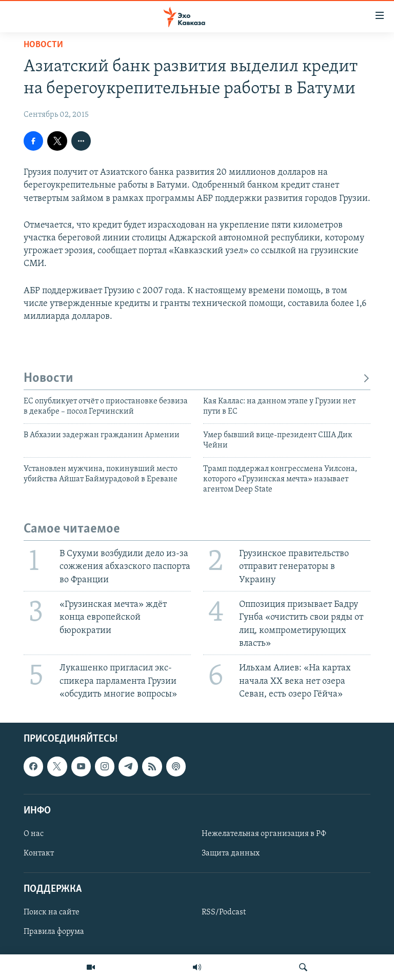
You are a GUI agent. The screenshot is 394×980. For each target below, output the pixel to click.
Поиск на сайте (52, 912)
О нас (34, 834)
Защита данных (231, 853)
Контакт (39, 853)
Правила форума (54, 932)
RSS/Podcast (224, 912)
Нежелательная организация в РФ (264, 834)
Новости (43, 45)
